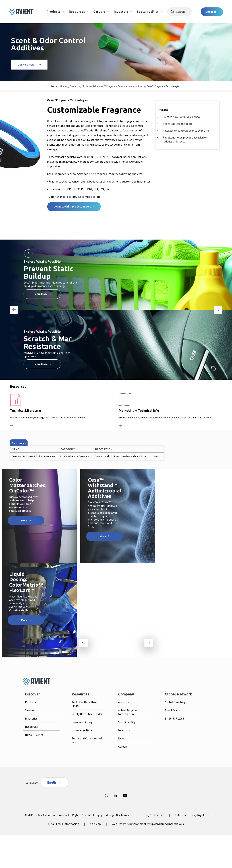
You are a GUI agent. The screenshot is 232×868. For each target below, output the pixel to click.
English (53, 782)
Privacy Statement (152, 815)
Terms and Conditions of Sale (87, 740)
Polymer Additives (93, 86)
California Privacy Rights (190, 815)
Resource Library (82, 722)
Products (54, 12)
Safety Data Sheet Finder (87, 714)
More (24, 521)
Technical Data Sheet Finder (85, 704)
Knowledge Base (82, 730)
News (122, 738)
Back (54, 86)
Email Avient (173, 710)
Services (30, 710)
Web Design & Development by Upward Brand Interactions (148, 824)
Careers (99, 12)
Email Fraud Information (64, 824)
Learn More (41, 294)
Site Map (95, 824)
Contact (211, 12)
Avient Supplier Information (128, 712)
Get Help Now (26, 65)
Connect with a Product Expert (72, 207)
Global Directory (175, 702)
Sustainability (148, 12)
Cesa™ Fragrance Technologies (164, 86)
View (156, 456)
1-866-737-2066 (174, 718)
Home (64, 86)
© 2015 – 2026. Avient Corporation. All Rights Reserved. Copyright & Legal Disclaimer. (77, 815)
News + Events (34, 735)
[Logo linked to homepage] (22, 12)
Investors (121, 12)
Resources (77, 12)
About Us (124, 702)
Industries (31, 718)
